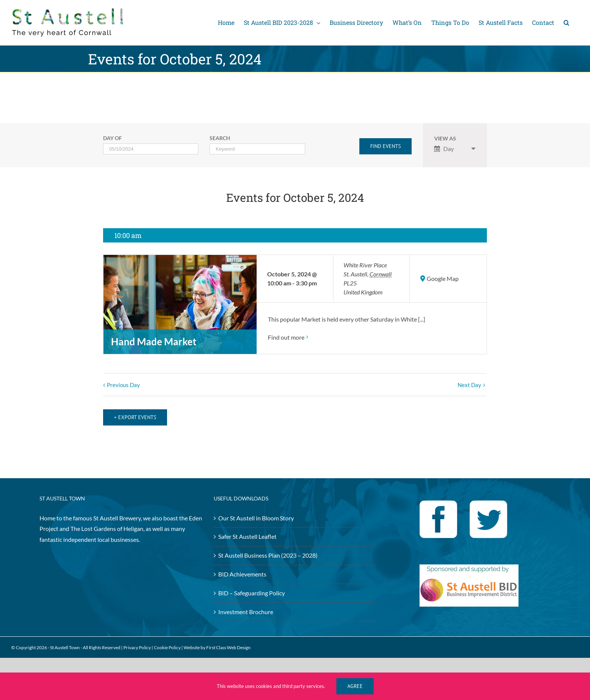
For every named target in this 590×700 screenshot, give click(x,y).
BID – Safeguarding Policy (252, 587)
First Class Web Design (228, 641)
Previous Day (123, 385)
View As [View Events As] (445, 139)
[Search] (566, 23)
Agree (355, 686)
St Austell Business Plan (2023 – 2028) (268, 549)
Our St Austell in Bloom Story (256, 512)
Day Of (113, 139)
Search (220, 139)
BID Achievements (242, 568)
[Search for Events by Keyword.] (257, 149)
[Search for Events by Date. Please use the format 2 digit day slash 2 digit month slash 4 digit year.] (151, 149)
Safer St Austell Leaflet (247, 530)
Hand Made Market (154, 342)
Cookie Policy (167, 641)
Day (444, 149)
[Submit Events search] (385, 146)
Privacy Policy (137, 641)
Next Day (469, 385)
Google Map (443, 278)
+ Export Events (135, 411)
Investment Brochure (246, 605)
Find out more (286, 337)
